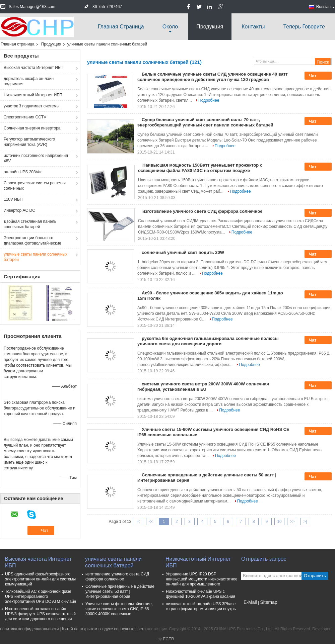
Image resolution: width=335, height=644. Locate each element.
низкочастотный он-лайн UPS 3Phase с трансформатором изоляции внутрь (201, 606)
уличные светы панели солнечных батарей (36, 257)
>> (292, 522)
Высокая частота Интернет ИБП (33, 68)
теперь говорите (304, 27)
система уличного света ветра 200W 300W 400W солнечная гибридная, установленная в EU (203, 387)
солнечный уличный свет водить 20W (183, 252)
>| (305, 522)
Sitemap (269, 602)
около (170, 27)
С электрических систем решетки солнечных (35, 186)
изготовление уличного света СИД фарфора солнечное (203, 211)
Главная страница (121, 27)
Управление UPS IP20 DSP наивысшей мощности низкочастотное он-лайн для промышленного (202, 579)
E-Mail (250, 602)
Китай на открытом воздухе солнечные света (104, 629)
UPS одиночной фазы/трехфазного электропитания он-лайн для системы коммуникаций (40, 579)
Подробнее (209, 100)
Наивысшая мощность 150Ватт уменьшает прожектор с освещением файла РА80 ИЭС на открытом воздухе (200, 168)
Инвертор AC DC (19, 210)
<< (151, 522)
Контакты (253, 27)
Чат (317, 76)
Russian (326, 7)
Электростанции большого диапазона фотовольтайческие (32, 241)
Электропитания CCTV (25, 117)
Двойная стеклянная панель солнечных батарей (30, 224)
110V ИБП (13, 199)
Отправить (315, 576)
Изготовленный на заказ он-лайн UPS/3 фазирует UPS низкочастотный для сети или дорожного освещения (40, 614)
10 (279, 522)
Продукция (210, 27)
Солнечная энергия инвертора (32, 128)
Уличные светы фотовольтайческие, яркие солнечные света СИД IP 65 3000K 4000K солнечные (119, 609)
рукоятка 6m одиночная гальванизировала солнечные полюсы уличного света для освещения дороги (208, 341)
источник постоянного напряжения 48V (36, 158)
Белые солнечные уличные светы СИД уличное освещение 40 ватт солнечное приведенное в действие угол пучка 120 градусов (213, 77)
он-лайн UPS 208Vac (23, 172)
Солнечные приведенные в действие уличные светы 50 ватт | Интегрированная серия (120, 591)
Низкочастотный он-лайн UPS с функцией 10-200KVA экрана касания (200, 594)
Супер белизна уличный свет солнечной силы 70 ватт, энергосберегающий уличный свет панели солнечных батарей (205, 122)
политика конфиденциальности (29, 629)
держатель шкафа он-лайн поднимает (29, 81)
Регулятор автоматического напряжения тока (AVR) (29, 142)
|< (138, 522)
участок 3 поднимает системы (31, 106)
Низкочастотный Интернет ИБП (33, 95)
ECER (168, 639)
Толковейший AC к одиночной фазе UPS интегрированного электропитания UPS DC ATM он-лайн (41, 596)
